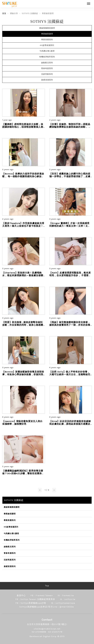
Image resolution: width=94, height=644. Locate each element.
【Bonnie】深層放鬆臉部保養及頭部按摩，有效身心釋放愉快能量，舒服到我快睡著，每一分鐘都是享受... (23, 374)
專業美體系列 (47, 40)
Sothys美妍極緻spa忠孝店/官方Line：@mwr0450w (47, 607)
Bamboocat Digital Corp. (43, 636)
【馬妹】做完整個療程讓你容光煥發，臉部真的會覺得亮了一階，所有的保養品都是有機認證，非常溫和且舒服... (70, 325)
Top (47, 586)
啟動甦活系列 (47, 63)
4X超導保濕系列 (47, 45)
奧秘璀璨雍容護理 (47, 28)
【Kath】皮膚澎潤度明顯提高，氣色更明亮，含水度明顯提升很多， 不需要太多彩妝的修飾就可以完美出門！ (70, 275)
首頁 (4, 13)
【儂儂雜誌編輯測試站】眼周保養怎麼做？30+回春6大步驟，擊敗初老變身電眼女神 (23, 473)
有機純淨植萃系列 (47, 57)
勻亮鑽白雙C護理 (47, 51)
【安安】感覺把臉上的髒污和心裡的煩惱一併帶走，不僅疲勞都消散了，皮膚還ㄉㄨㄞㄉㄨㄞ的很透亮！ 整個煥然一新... (70, 178)
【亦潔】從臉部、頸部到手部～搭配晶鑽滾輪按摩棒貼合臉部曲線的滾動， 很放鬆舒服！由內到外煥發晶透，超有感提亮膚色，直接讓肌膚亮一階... (70, 128)
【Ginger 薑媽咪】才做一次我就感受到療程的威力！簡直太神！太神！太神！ (69, 226)
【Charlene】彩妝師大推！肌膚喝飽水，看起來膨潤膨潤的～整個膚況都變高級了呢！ (23, 275)
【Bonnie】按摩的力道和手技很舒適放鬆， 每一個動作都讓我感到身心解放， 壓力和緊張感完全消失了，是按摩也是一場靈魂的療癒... (23, 178)
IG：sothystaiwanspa (63, 603)
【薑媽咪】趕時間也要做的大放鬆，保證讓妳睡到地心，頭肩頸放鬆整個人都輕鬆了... (23, 127)
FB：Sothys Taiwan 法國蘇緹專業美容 (35, 599)
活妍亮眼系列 (47, 74)
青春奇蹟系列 (47, 68)
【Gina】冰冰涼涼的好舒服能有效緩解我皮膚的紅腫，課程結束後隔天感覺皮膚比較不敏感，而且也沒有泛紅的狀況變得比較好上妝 (70, 425)
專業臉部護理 (47, 34)
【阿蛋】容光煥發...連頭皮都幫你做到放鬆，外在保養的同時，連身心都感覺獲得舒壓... (23, 325)
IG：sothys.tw (68, 599)
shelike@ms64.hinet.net (47, 629)
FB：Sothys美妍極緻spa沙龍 (31, 603)
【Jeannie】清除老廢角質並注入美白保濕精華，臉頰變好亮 (22, 423)
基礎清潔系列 (47, 80)
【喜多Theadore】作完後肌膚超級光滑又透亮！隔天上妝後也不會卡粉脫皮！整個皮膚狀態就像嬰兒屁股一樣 (23, 226)
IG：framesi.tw (66, 595)
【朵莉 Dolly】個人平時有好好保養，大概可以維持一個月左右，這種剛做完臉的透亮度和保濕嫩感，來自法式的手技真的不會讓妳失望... (70, 376)
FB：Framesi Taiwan (42, 595)
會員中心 (21, 595)
